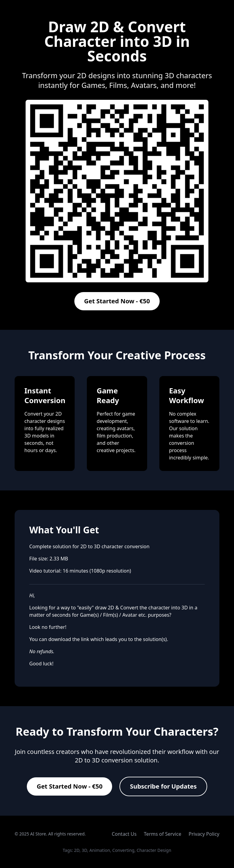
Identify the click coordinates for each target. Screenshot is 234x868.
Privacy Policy (204, 834)
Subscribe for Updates (163, 786)
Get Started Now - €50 (117, 301)
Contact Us (124, 834)
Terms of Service (163, 834)
